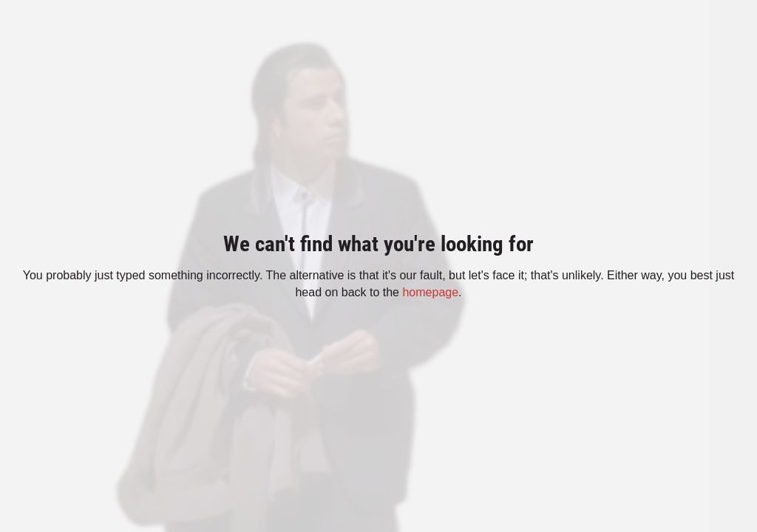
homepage (430, 292)
